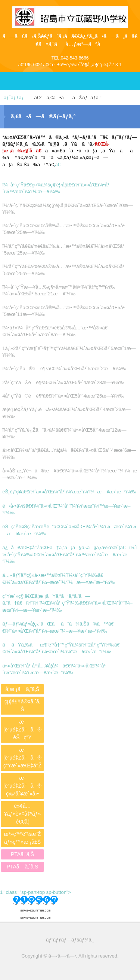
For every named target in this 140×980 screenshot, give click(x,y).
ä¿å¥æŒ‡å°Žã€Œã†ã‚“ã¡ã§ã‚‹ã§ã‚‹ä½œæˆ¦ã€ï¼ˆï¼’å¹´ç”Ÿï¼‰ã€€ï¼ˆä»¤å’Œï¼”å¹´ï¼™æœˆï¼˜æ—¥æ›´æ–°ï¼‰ (70, 554)
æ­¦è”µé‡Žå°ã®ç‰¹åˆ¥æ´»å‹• (22, 786)
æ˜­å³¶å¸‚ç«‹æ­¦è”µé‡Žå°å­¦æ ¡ (70, 13)
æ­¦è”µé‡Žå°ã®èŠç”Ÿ (22, 730)
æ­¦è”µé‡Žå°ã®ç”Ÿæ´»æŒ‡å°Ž (22, 758)
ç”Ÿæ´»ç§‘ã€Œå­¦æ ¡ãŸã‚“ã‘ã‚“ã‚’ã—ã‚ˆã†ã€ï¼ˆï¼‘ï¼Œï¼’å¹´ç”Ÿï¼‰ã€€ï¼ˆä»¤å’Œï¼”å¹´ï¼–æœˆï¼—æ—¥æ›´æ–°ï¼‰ (67, 603)
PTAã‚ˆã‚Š (22, 854)
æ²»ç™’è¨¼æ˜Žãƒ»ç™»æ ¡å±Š (23, 838)
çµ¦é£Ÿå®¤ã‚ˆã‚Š (22, 705)
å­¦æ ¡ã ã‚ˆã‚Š (23, 689)
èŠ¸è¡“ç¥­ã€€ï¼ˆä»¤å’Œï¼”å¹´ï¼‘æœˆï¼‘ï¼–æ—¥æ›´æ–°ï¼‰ (69, 492)
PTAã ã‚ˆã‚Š (23, 867)
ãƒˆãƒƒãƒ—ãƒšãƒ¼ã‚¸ (70, 940)
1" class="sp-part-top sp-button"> (35, 902)
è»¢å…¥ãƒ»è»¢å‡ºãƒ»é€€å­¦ (23, 814)
